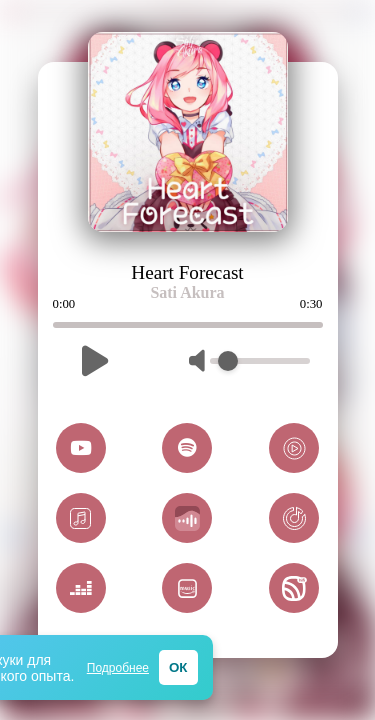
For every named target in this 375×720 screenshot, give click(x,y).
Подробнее (118, 668)
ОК (178, 667)
